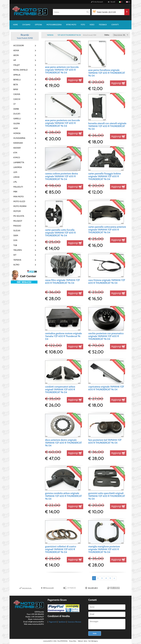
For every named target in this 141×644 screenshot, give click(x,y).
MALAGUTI (18, 187)
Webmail (80, 641)
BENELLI (17, 80)
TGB (15, 245)
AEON (16, 55)
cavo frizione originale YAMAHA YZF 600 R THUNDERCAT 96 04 (107, 282)
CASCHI (17, 99)
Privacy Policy (73, 641)
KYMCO (17, 157)
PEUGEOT (18, 221)
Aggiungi (75, 80)
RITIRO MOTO (71, 25)
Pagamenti (53, 622)
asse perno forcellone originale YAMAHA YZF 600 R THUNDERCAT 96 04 (107, 73)
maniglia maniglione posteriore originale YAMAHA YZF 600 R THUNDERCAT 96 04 (104, 549)
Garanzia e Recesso (75, 622)
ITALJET (17, 65)
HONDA (17, 133)
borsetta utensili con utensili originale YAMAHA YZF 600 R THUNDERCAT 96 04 (107, 126)
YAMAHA (17, 260)
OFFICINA (38, 25)
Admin (85, 641)
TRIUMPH (18, 250)
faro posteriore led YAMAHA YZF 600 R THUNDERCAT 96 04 (105, 441)
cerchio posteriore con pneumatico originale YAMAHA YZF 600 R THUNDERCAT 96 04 (106, 336)
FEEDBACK (103, 25)
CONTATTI (115, 25)
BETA (16, 85)
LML (15, 182)
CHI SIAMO (26, 25)
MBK (15, 192)
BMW (16, 89)
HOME (15, 25)
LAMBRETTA (19, 162)
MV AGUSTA (19, 216)
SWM (16, 235)
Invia (95, 633)
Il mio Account (97, 2)
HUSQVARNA (19, 138)
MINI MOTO (18, 197)
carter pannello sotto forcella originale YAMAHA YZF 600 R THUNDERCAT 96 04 (60, 233)
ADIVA (16, 50)
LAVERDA (18, 167)
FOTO (83, 25)
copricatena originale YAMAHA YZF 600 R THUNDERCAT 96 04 (106, 388)
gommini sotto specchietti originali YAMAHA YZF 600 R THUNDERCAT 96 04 (107, 496)
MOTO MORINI (20, 206)
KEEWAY (17, 148)
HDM (16, 128)
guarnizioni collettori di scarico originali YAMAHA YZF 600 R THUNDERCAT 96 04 (61, 549)
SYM (15, 240)
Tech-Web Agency (93, 641)
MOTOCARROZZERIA (54, 25)
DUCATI (17, 114)
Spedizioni (62, 622)
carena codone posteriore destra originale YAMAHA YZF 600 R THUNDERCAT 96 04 (61, 176)
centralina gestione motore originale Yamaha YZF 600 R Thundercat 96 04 (63, 336)
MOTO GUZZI (19, 201)
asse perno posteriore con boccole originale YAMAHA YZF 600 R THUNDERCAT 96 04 (62, 123)
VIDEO (92, 25)
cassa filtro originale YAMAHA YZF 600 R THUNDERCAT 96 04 (62, 282)
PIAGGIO (17, 226)
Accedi (111, 2)
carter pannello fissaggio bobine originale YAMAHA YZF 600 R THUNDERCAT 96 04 (105, 176)
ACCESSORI (19, 45)
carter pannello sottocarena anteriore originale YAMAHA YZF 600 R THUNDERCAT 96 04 (107, 230)
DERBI (16, 109)
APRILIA (17, 75)
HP (15, 60)
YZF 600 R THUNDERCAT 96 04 (69, 35)
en (128, 2)
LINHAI (16, 177)
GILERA (17, 123)
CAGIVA (17, 94)
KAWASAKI (18, 143)
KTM (15, 153)
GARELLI (17, 119)
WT (15, 255)
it (121, 2)
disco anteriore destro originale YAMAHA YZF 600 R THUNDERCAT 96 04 (63, 443)
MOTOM (17, 211)
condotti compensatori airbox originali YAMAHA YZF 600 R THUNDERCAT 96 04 (60, 390)
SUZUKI (17, 231)
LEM (15, 172)
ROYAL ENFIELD (20, 70)
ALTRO (16, 265)
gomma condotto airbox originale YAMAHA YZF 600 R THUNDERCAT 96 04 (63, 496)
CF (14, 104)
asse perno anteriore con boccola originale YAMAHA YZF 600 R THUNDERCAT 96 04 (62, 70)
